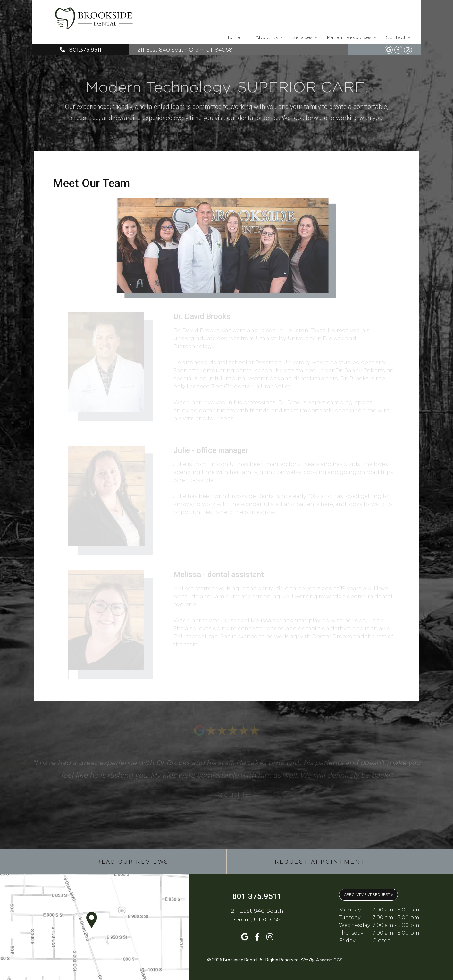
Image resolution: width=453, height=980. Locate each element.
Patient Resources (351, 39)
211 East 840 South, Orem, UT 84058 (185, 50)
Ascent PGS (329, 960)
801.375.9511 (80, 50)
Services (304, 39)
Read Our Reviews (133, 862)
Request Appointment (320, 862)
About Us (269, 39)
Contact (398, 39)
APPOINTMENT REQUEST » (369, 895)
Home (233, 37)
